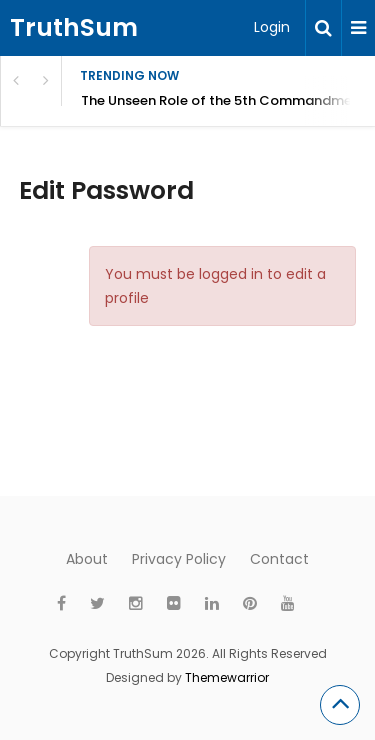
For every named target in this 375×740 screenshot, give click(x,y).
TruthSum (74, 27)
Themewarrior (227, 677)
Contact (279, 559)
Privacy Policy (179, 559)
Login (272, 27)
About (87, 559)
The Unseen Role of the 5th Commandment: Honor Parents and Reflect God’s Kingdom (228, 100)
